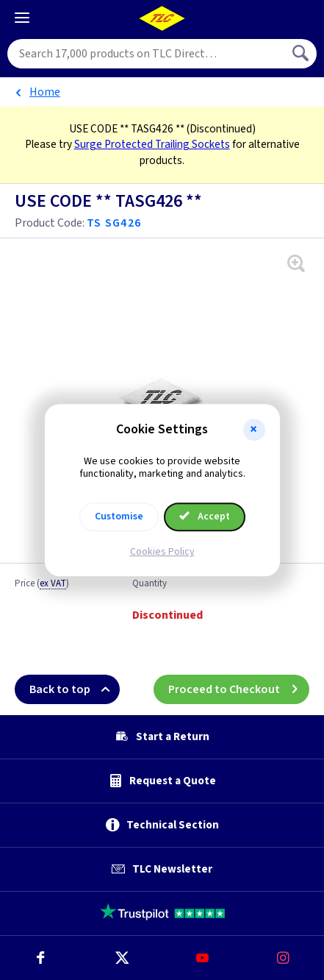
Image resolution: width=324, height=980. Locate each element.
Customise (119, 516)
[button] (254, 430)
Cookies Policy (162, 552)
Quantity (150, 584)
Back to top (75, 689)
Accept (205, 516)
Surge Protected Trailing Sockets (152, 144)
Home (45, 92)
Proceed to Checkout (239, 689)
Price (42, 584)
